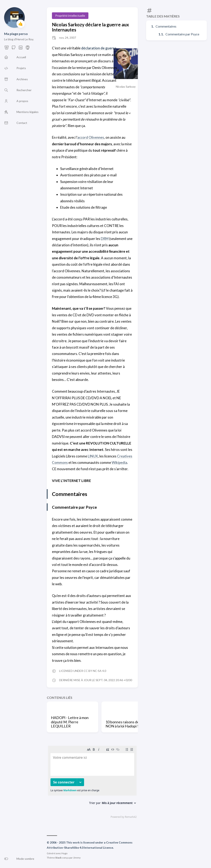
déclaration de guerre (99, 48)
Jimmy (77, 858)
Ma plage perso (16, 34)
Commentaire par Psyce (182, 34)
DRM (105, 239)
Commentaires (166, 26)
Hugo (64, 853)
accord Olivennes (90, 137)
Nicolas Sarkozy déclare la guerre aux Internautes (90, 27)
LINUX (93, 456)
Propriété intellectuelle (70, 16)
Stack (58, 858)
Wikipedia (119, 463)
